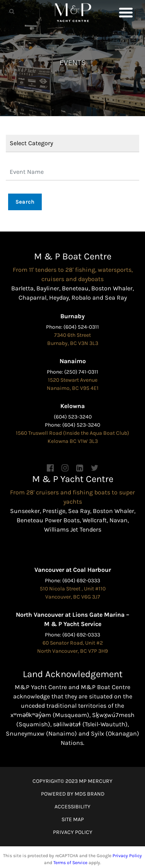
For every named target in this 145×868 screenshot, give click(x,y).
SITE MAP (73, 819)
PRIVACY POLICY (73, 832)
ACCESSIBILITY (72, 807)
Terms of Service (70, 863)
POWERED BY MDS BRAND (73, 794)
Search (25, 202)
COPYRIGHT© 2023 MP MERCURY (72, 781)
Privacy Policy (127, 856)
